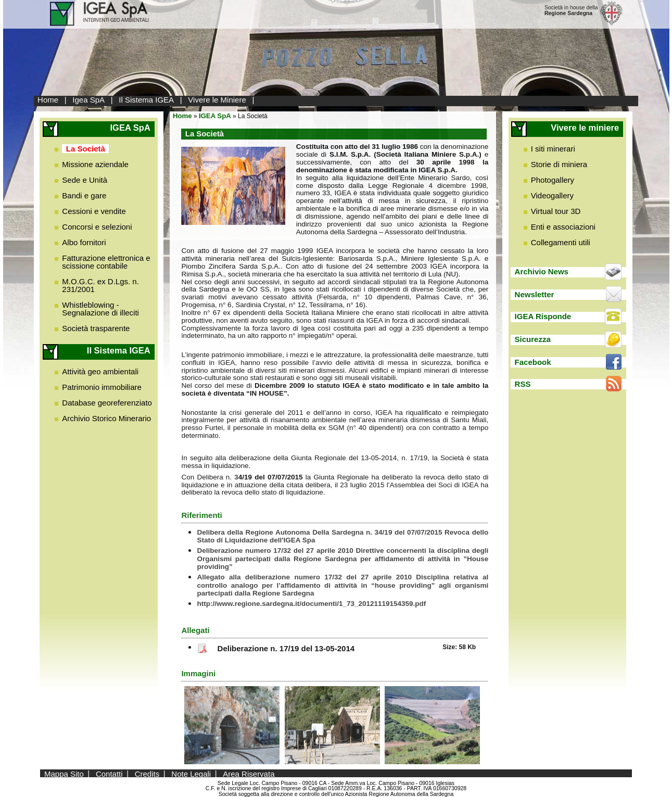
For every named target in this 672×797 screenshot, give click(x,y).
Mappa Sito (64, 773)
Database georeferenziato (107, 403)
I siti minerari (553, 149)
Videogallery (552, 195)
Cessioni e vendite (94, 211)
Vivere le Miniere (217, 100)
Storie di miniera (559, 164)
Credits (147, 773)
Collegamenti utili (561, 242)
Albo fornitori (84, 242)
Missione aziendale (95, 164)
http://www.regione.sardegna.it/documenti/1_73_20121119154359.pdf (311, 604)
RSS (523, 384)
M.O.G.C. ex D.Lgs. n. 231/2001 (100, 285)
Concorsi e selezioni (97, 227)
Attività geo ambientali (100, 371)
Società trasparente (96, 328)
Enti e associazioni (563, 227)
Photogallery (553, 180)
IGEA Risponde (543, 316)
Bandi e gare (84, 195)
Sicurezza (533, 339)
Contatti (109, 773)
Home (48, 100)
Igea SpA (88, 100)
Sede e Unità (85, 180)
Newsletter (535, 294)
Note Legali (191, 773)
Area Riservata (249, 773)
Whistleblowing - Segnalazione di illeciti (100, 309)
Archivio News (542, 271)
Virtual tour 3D (556, 211)
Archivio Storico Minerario (106, 418)
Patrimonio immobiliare (102, 387)
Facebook (533, 362)
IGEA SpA (215, 116)
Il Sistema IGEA (146, 100)
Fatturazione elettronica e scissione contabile (106, 262)
